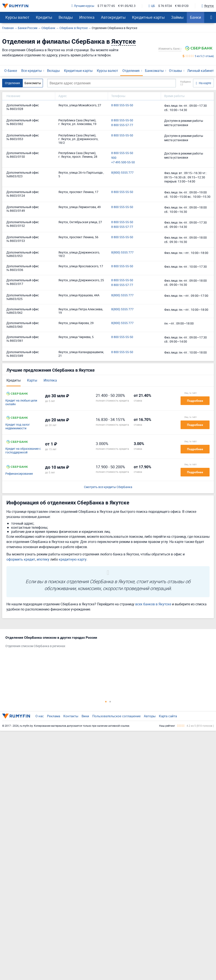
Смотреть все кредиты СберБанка (108, 487)
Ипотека (87, 17)
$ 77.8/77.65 (106, 6)
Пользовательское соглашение (116, 716)
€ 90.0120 (182, 6)
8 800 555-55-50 (122, 105)
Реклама (54, 716)
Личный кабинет (201, 71)
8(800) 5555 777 (122, 173)
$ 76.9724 (165, 6)
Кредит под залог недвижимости (18, 427)
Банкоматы (154, 71)
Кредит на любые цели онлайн (21, 402)
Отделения (131, 71)
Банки (195, 17)
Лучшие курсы (83, 6)
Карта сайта (168, 716)
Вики (85, 716)
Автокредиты (113, 17)
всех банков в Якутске (153, 604)
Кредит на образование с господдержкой (23, 451)
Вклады (66, 17)
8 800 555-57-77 (122, 125)
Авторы (150, 716)
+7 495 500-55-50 (123, 162)
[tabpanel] (106, 643)
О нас (40, 716)
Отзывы (175, 71)
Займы (177, 17)
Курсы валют (17, 17)
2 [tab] (110, 702)
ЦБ (152, 6)
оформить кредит (21, 559)
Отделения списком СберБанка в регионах (35, 646)
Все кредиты (31, 71)
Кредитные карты (148, 17)
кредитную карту (73, 559)
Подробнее (195, 401)
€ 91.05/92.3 (127, 6)
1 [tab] (106, 702)
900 (114, 158)
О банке (11, 71)
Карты (32, 380)
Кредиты (44, 17)
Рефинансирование (19, 474)
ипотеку (43, 559)
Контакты (71, 716)
